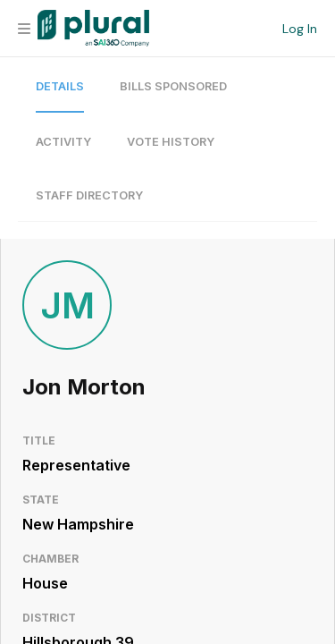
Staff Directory (89, 195)
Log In (300, 29)
